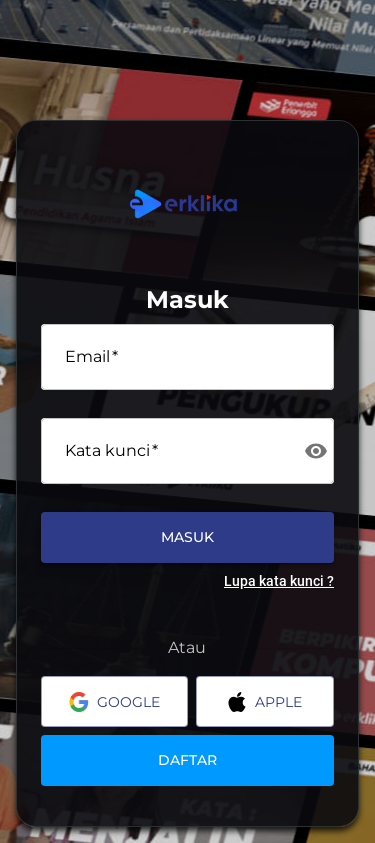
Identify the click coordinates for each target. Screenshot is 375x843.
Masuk (187, 537)
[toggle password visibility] (316, 451)
